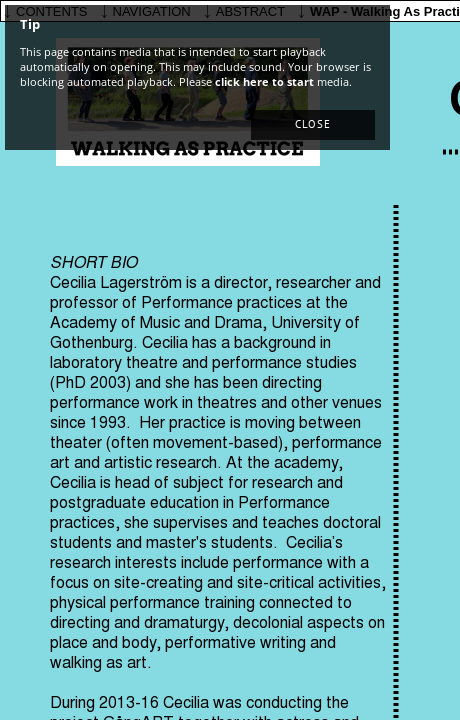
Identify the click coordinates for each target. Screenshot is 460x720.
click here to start (264, 81)
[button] (313, 125)
